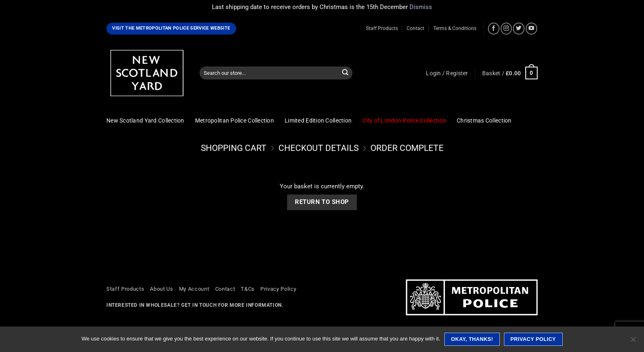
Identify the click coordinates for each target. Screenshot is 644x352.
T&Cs (248, 289)
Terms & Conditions (455, 28)
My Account (194, 289)
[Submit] (345, 73)
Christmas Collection (484, 120)
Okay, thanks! (472, 339)
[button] (447, 73)
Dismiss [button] (421, 7)
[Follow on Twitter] (519, 28)
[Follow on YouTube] (531, 28)
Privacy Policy (278, 289)
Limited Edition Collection (318, 120)
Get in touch (199, 305)
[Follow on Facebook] (494, 28)
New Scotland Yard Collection (145, 120)
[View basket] (510, 73)
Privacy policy (533, 339)
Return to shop (322, 202)
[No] (633, 342)
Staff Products (382, 28)
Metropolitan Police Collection (235, 120)
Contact (415, 28)
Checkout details (319, 148)
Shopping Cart (234, 148)
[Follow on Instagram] (506, 28)
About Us (161, 289)
